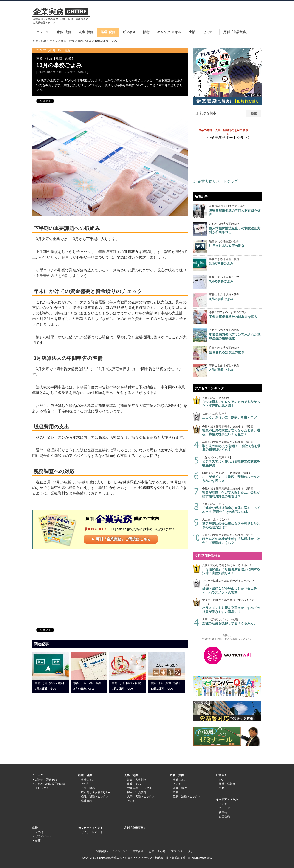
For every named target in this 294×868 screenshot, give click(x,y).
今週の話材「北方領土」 (232, 402)
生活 (192, 32)
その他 (85, 784)
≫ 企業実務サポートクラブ (215, 181)
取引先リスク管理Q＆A (95, 792)
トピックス (42, 788)
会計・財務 (88, 788)
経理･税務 (108, 32)
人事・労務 (131, 775)
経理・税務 (68, 41)
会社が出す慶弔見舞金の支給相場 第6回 (232, 493)
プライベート (43, 836)
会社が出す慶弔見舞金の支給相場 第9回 (232, 446)
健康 (38, 841)
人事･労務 (86, 32)
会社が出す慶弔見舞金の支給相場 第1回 (232, 539)
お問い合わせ (157, 851)
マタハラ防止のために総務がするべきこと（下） (232, 606)
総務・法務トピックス (187, 796)
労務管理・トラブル (139, 788)
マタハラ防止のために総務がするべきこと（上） (232, 587)
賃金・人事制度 (137, 780)
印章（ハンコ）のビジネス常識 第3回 (232, 477)
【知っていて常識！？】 (232, 461)
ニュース (42, 32)
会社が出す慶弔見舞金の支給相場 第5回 (232, 431)
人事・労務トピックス (141, 796)
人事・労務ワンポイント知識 (232, 622)
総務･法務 (64, 32)
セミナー (209, 32)
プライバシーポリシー (185, 851)
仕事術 (223, 812)
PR (221, 780)
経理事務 (87, 801)
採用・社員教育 (137, 792)
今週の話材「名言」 (232, 508)
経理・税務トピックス (95, 796)
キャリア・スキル (227, 799)
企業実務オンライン (45, 41)
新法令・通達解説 (46, 780)
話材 (146, 32)
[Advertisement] (178, 15)
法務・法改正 (181, 788)
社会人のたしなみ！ (232, 416)
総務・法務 (177, 775)
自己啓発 (224, 816)
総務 (176, 792)
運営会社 (138, 851)
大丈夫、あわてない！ (232, 524)
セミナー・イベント (90, 828)
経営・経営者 (227, 784)
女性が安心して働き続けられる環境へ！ (232, 569)
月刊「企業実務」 (236, 32)
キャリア (224, 808)
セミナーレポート (92, 832)
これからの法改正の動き (50, 784)
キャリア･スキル (169, 32)
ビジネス (129, 32)
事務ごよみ (85, 41)
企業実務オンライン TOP (111, 851)
